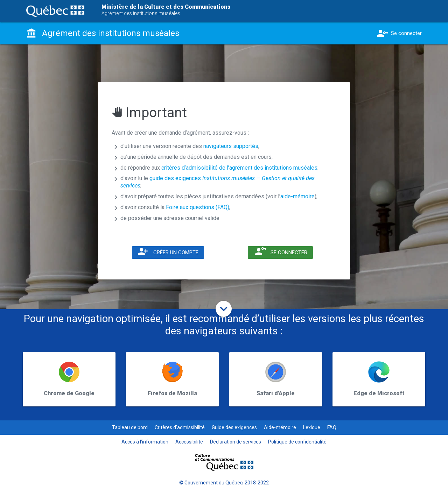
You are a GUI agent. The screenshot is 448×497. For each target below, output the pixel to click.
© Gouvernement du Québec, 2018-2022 (224, 483)
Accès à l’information (145, 442)
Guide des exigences (234, 427)
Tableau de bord (130, 427)
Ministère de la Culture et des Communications (166, 7)
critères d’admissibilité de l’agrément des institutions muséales (239, 168)
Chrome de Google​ (69, 393)
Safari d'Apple (276, 393)
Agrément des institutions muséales (141, 13)
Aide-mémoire (280, 427)
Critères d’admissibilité (180, 427)
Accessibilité (189, 442)
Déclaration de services (236, 442)
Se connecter (398, 33)
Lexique (312, 427)
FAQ (332, 427)
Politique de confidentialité (297, 442)
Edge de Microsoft (379, 393)
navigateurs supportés (231, 146)
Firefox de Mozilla (172, 393)
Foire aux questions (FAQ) (198, 207)
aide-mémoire (297, 196)
